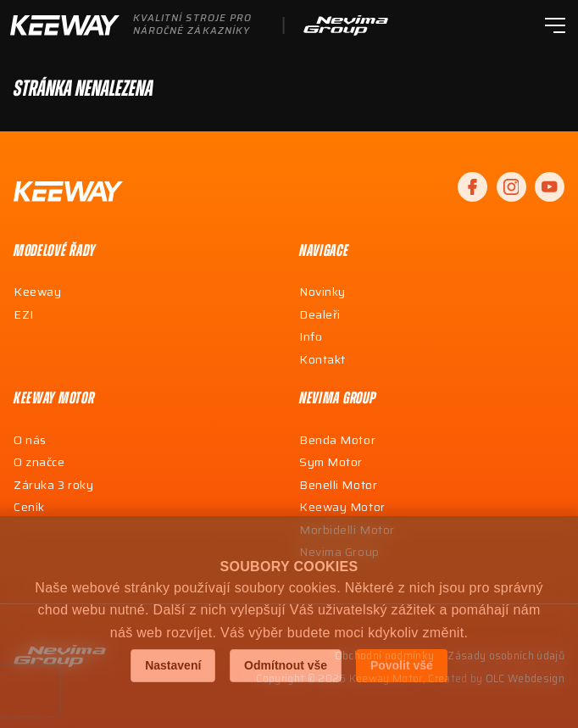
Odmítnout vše (286, 665)
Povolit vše (402, 665)
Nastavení (173, 665)
